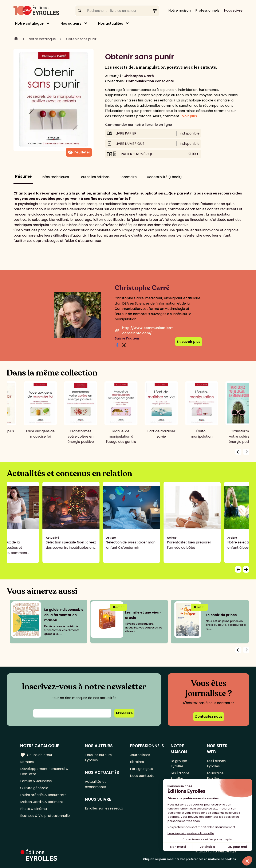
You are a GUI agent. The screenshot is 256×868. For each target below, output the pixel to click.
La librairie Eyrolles (215, 776)
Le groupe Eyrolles (179, 764)
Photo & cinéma (34, 809)
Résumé (23, 176)
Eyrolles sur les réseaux (104, 808)
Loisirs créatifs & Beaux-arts (43, 795)
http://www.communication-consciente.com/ (144, 330)
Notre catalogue (29, 23)
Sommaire (128, 177)
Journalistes (140, 755)
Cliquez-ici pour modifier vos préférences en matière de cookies (189, 859)
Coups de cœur (36, 755)
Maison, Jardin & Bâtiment (42, 802)
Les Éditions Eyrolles (180, 776)
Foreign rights (141, 769)
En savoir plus (189, 342)
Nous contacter (143, 776)
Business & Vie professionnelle (45, 816)
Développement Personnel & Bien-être (44, 771)
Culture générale (34, 788)
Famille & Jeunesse (36, 781)
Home (16, 39)
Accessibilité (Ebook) (164, 177)
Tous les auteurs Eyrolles (98, 758)
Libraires (137, 762)
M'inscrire (124, 713)
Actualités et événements (95, 784)
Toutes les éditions (94, 177)
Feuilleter (79, 152)
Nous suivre (233, 10)
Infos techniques (55, 177)
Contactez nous (209, 717)
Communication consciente (150, 81)
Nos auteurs (71, 23)
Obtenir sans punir (81, 39)
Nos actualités (111, 23)
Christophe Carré (139, 76)
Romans (27, 762)
